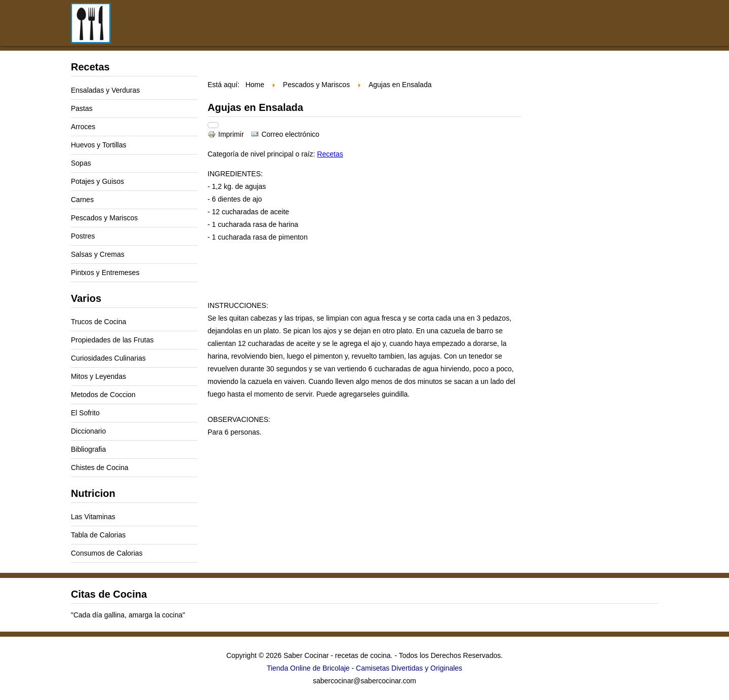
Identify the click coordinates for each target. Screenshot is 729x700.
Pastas (82, 108)
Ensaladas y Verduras (105, 90)
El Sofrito (85, 413)
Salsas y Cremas (98, 254)
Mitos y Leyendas (98, 376)
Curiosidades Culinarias (108, 358)
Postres (83, 236)
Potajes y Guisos (97, 181)
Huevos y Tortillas (98, 145)
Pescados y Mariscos (104, 218)
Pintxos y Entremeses (105, 273)
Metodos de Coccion (103, 395)
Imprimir (227, 134)
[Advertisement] (430, 29)
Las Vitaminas (93, 517)
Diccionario (88, 431)
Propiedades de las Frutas (112, 340)
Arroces (83, 127)
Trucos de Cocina (98, 322)
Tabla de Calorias (98, 535)
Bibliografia (88, 449)
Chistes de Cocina (100, 468)
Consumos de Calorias (107, 553)
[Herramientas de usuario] (213, 125)
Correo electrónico (285, 134)
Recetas (330, 154)
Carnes (82, 200)
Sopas (81, 163)
